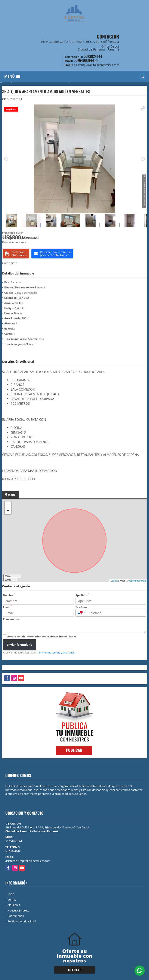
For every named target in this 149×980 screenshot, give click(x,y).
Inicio (11, 894)
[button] (143, 108)
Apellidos (82, 595)
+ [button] (8, 505)
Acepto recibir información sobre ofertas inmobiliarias (42, 636)
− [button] (8, 511)
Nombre (9, 595)
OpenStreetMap (137, 581)
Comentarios (11, 619)
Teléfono (82, 607)
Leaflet (114, 581)
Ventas (12, 899)
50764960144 (84, 60)
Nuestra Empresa (18, 910)
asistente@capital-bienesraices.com (28, 861)
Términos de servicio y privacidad (56, 653)
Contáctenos (16, 916)
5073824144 (93, 56)
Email (7, 607)
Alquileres (14, 905)
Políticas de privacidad (22, 921)
